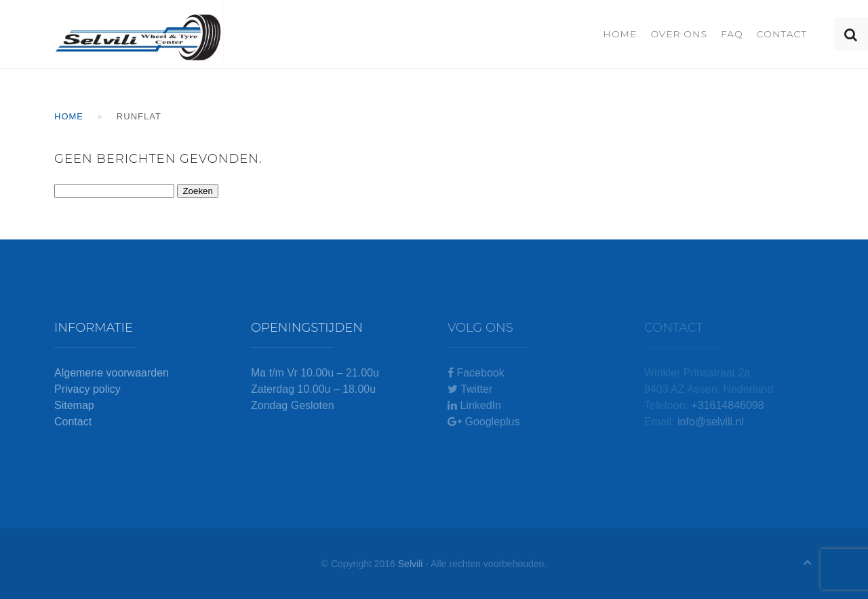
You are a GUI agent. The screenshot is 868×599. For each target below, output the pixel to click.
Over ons (679, 34)
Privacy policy (87, 389)
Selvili (411, 564)
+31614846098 (727, 405)
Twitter (470, 389)
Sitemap (74, 405)
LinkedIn (474, 405)
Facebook (476, 373)
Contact (782, 34)
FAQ (732, 34)
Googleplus (484, 422)
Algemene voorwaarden (112, 373)
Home (620, 34)
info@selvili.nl (711, 422)
